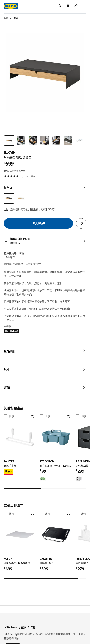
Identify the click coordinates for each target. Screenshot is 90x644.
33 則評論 (30, 176)
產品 (16, 18)
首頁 (6, 18)
